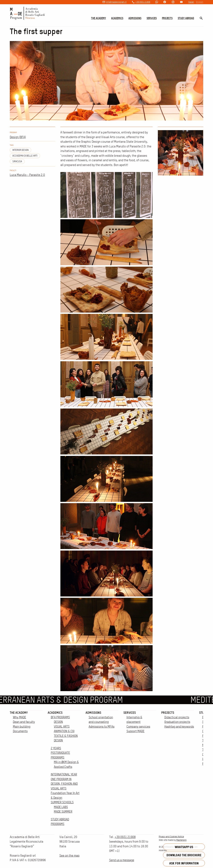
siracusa (17, 161)
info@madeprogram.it (116, 2)
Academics (117, 18)
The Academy (99, 18)
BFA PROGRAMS (60, 717)
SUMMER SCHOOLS (62, 802)
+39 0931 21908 (143, 2)
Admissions (135, 18)
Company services (138, 727)
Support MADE (135, 731)
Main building (22, 727)
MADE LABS (61, 807)
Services (152, 18)
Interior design (20, 150)
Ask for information (184, 863)
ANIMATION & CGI (64, 731)
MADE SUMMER (63, 812)
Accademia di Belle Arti (25, 156)
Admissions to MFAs (102, 727)
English (200, 2)
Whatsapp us (184, 847)
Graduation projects (177, 722)
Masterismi (181, 840)
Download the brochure (184, 855)
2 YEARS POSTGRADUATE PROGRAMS (60, 753)
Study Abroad (186, 18)
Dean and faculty (24, 722)
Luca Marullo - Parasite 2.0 (27, 175)
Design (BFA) (18, 137)
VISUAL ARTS (62, 727)
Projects (167, 18)
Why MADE (20, 717)
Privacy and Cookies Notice (171, 837)
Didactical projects (177, 717)
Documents (20, 731)
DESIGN (58, 722)
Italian (191, 2)
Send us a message (122, 860)
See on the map (69, 856)
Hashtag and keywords (179, 727)
